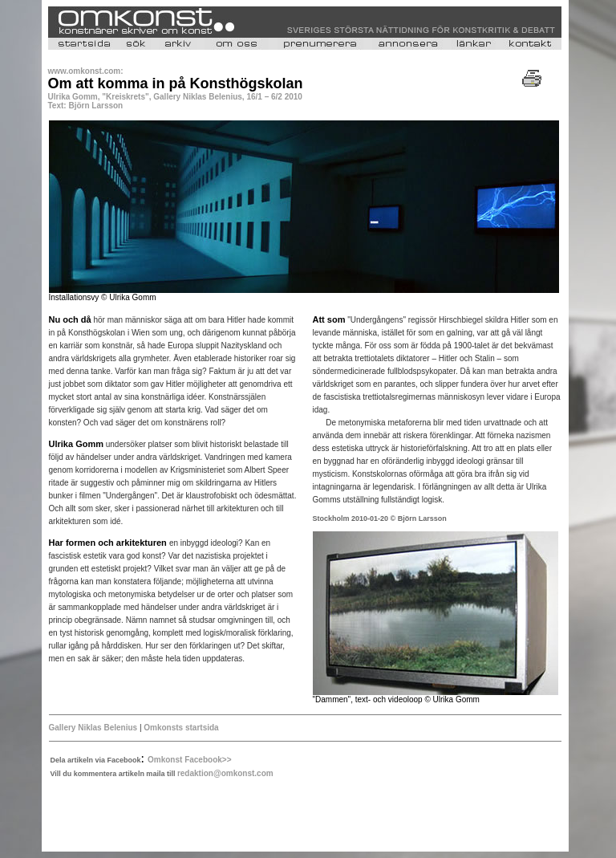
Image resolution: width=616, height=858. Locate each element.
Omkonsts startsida (181, 728)
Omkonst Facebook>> (189, 760)
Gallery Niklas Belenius (93, 728)
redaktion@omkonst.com (225, 773)
